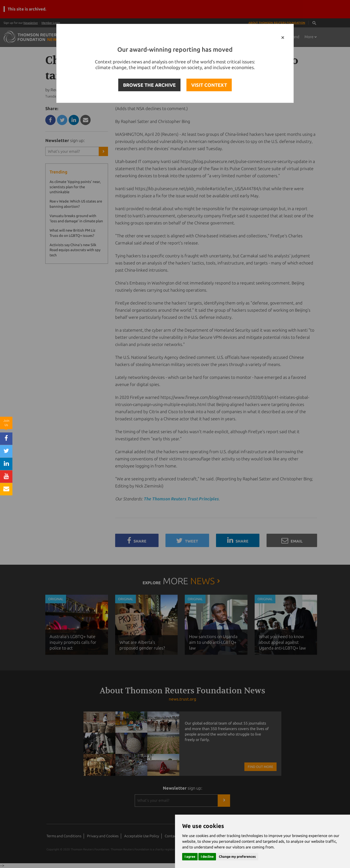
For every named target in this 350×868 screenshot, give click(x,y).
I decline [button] (207, 857)
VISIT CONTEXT (209, 85)
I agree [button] (190, 857)
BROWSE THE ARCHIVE (149, 85)
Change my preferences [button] (237, 857)
